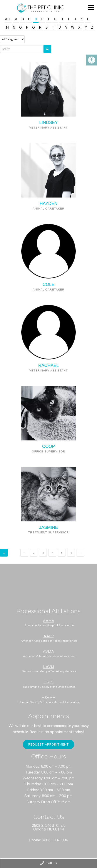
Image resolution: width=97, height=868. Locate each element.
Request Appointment (48, 744)
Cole (48, 284)
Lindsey (48, 122)
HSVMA (48, 697)
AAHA (49, 621)
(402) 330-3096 (55, 840)
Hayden (48, 203)
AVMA (48, 651)
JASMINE (49, 527)
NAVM (48, 667)
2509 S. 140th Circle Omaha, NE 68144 (49, 827)
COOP (49, 446)
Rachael (48, 365)
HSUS (48, 682)
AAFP (49, 636)
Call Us (49, 863)
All (8, 19)
